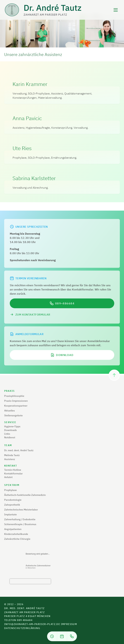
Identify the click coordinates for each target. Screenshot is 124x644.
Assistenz (10, 459)
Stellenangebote (13, 415)
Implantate (10, 514)
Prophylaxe (10, 490)
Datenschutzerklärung (22, 628)
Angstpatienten (13, 529)
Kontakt (11, 466)
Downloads (10, 430)
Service (10, 422)
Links (7, 434)
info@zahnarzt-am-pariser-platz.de (32, 624)
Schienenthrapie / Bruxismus (20, 524)
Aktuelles (10, 411)
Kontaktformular (13, 473)
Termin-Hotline (13, 470)
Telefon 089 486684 (18, 620)
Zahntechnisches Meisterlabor (21, 510)
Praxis (9, 391)
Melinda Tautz (12, 455)
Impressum (69, 624)
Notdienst (10, 437)
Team (8, 445)
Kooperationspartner (16, 406)
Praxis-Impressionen (16, 401)
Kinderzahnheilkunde (16, 534)
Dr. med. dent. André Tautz (19, 450)
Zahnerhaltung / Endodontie (20, 519)
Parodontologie (13, 500)
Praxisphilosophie (14, 396)
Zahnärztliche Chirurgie (17, 539)
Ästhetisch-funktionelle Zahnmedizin (25, 495)
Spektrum (12, 485)
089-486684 (65, 303)
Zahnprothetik (12, 505)
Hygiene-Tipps (12, 426)
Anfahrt (8, 477)
